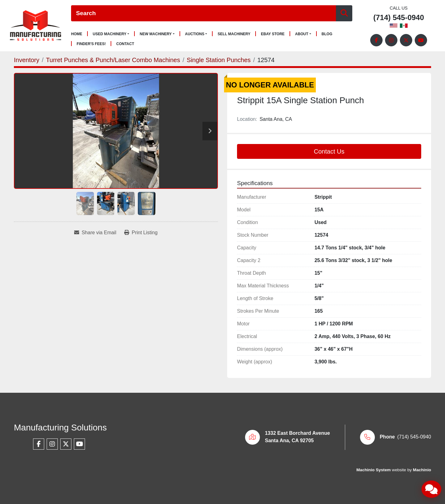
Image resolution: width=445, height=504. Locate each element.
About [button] (302, 34)
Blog (327, 34)
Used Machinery (110, 34)
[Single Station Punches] (219, 60)
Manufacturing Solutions (60, 428)
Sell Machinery (234, 34)
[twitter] (406, 40)
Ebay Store (273, 34)
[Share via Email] (95, 233)
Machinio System (373, 470)
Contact (125, 44)
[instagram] (391, 40)
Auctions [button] (195, 34)
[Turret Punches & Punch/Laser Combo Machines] (113, 60)
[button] (111, 34)
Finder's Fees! (91, 44)
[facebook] (376, 40)
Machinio (422, 470)
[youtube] (421, 40)
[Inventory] (27, 60)
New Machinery (156, 34)
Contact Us (329, 151)
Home (77, 34)
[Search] (203, 13)
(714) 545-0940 (399, 18)
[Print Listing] (141, 233)
